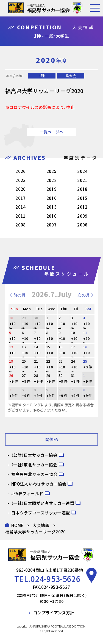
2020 (20, 189)
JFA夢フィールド (27, 493)
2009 (82, 216)
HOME (17, 525)
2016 (51, 198)
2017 (20, 198)
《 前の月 (17, 295)
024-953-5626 (55, 579)
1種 (42, 76)
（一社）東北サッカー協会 (34, 465)
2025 (51, 171)
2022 (51, 180)
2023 (20, 180)
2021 (82, 180)
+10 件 (12, 326)
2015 (82, 198)
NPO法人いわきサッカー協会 (39, 484)
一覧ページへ (52, 132)
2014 (20, 207)
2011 (20, 216)
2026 (20, 171)
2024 (82, 171)
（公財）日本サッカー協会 (34, 455)
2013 (51, 207)
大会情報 (41, 525)
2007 (51, 225)
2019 (51, 189)
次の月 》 (86, 295)
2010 (51, 216)
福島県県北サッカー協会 (34, 474)
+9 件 (88, 367)
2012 (82, 207)
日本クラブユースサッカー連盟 (41, 513)
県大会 (71, 76)
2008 (20, 225)
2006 (82, 225)
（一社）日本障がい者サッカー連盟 (43, 503)
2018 (82, 189)
